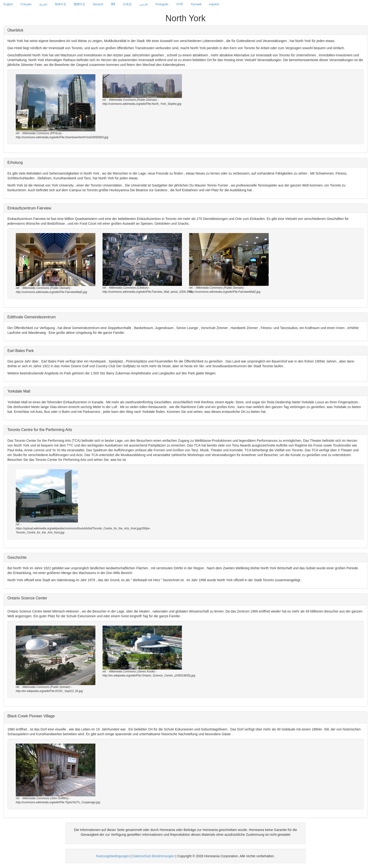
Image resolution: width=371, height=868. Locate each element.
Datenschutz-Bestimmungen (153, 856)
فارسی (143, 4)
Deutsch (98, 4)
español (214, 4)
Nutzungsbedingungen (113, 856)
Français (26, 4)
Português (162, 4)
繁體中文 (80, 4)
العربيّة (43, 4)
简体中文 (60, 4)
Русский (196, 4)
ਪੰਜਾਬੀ (180, 4)
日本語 (127, 4)
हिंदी (113, 4)
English (8, 4)
